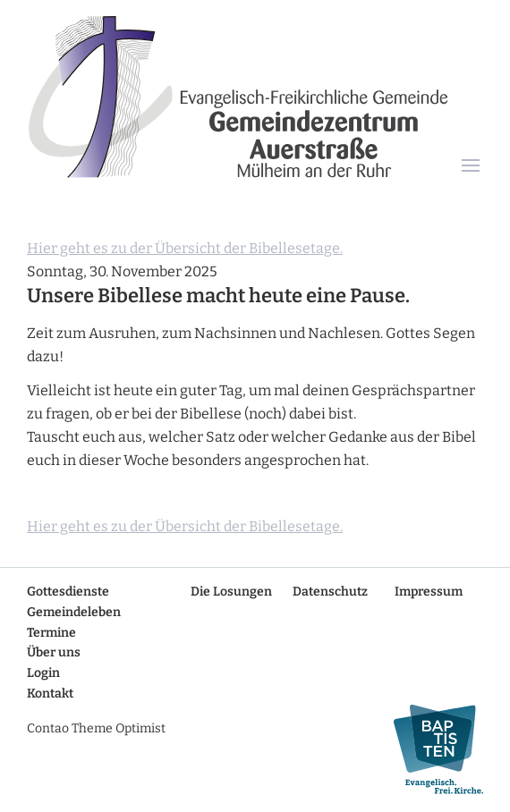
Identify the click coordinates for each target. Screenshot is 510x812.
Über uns (54, 652)
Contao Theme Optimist (96, 728)
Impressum (429, 592)
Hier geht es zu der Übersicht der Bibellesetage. (185, 248)
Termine (51, 633)
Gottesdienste (68, 592)
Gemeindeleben (74, 612)
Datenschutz (330, 592)
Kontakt (50, 694)
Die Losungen (231, 592)
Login (43, 673)
